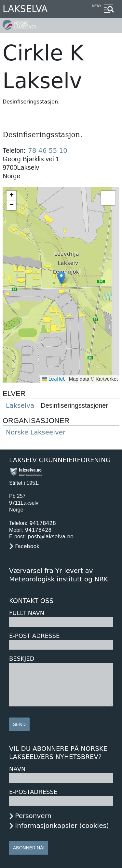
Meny (96, 6)
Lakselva (25, 9)
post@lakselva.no (51, 537)
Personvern (33, 816)
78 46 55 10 (48, 150)
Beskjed (22, 659)
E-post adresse (34, 636)
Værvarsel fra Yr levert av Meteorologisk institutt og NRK (59, 575)
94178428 (42, 523)
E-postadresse (33, 792)
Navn (17, 769)
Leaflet (54, 379)
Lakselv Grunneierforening (60, 460)
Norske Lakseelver (36, 432)
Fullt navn (27, 613)
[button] (61, 278)
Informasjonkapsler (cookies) (62, 826)
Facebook (27, 546)
